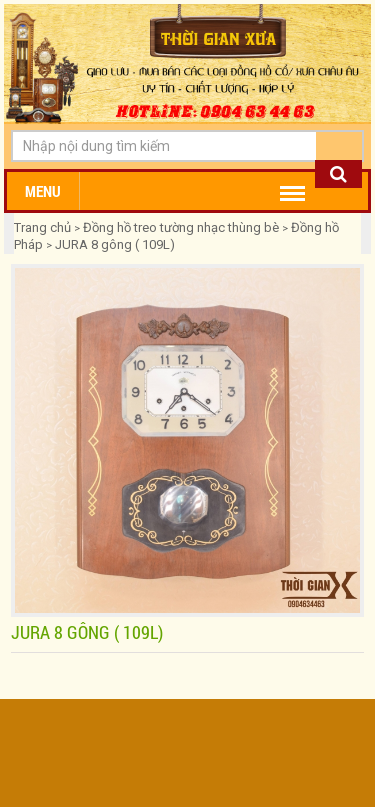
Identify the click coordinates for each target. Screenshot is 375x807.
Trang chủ (44, 227)
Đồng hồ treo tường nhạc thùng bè (181, 227)
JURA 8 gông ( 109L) (115, 244)
